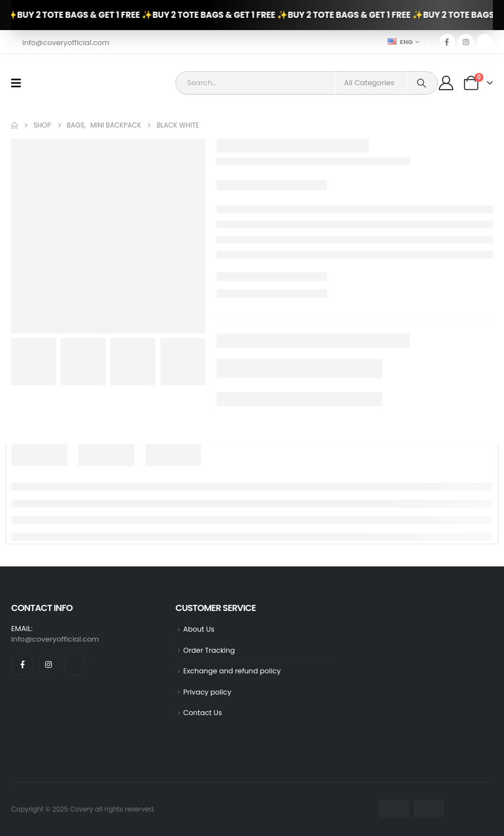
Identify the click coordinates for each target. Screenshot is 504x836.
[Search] (422, 83)
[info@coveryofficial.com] (65, 42)
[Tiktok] (485, 42)
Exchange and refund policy (232, 671)
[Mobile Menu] (20, 83)
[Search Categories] (371, 83)
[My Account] (447, 83)
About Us (199, 629)
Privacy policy (207, 692)
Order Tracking (209, 650)
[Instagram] (466, 42)
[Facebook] (447, 42)
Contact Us (203, 713)
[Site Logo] (59, 83)
